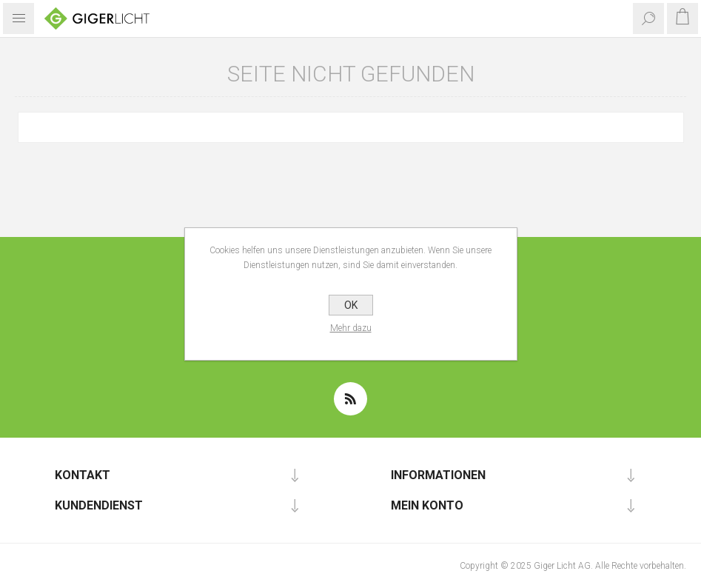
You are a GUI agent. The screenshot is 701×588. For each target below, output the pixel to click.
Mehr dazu (351, 328)
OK (351, 305)
